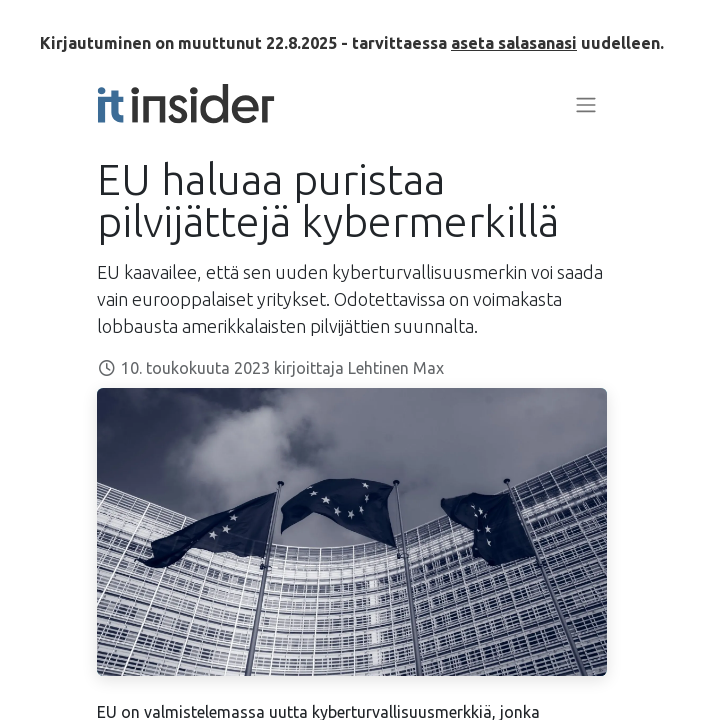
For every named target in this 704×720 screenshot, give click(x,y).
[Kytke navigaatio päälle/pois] (586, 104)
